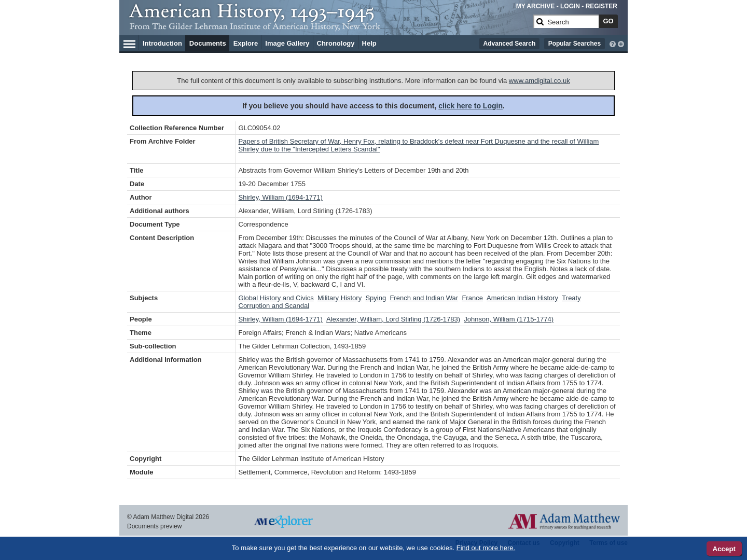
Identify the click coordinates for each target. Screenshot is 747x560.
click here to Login (471, 106)
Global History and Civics (276, 298)
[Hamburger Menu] (129, 43)
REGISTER (601, 6)
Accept (724, 549)
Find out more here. (486, 548)
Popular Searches (575, 44)
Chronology (336, 43)
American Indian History (522, 298)
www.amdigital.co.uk (539, 81)
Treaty (571, 298)
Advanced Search (510, 44)
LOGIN (570, 6)
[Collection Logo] (329, 26)
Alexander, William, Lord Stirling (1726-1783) (393, 319)
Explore (246, 43)
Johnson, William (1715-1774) (509, 319)
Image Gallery (287, 43)
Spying (376, 298)
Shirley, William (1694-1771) (281, 197)
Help (369, 43)
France (472, 298)
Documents (208, 43)
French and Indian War (424, 298)
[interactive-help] (613, 43)
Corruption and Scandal (274, 306)
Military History (340, 298)
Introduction (162, 43)
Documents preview (154, 526)
